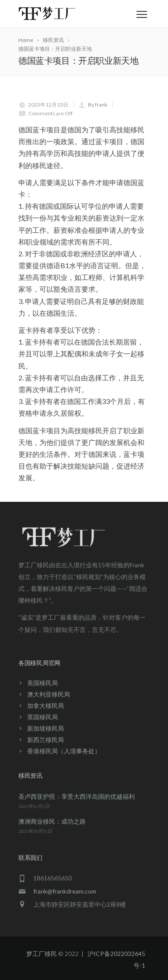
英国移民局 (42, 717)
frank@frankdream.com (65, 891)
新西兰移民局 (45, 740)
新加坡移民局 (45, 728)
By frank (98, 105)
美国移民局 (42, 683)
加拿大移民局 (45, 706)
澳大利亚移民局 (49, 694)
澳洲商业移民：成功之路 (52, 821)
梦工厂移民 (42, 954)
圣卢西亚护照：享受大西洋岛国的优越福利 (77, 796)
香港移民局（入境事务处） (64, 751)
